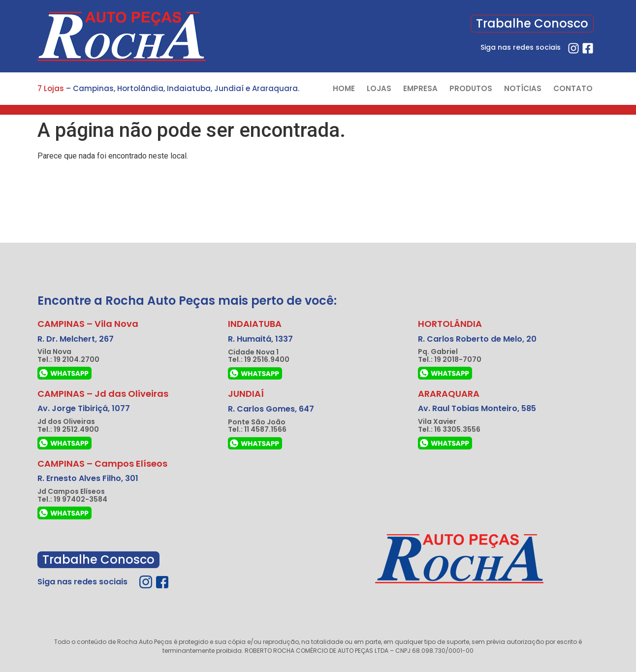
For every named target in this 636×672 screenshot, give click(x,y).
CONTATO (573, 88)
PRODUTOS (471, 88)
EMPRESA (420, 88)
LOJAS (379, 88)
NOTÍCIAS (523, 88)
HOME (344, 88)
